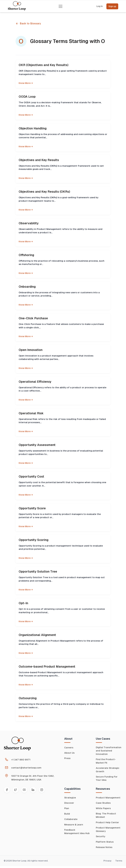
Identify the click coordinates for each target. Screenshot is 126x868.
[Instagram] (42, 790)
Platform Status (105, 844)
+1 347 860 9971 (21, 760)
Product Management (108, 799)
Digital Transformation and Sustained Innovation (109, 751)
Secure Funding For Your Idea (107, 779)
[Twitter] (16, 790)
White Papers (103, 810)
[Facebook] (7, 790)
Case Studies (103, 804)
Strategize (70, 799)
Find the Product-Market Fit (106, 762)
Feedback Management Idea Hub (77, 833)
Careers (69, 747)
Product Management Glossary (108, 831)
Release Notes (104, 849)
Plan (67, 810)
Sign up (112, 6)
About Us (70, 753)
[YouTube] (24, 790)
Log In (100, 6)
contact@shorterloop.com (26, 768)
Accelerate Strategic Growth (108, 771)
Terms (119, 863)
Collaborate (71, 820)
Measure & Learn (74, 826)
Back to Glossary (28, 24)
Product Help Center (108, 824)
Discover (69, 804)
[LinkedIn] (33, 790)
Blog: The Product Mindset (106, 817)
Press (67, 758)
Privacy (107, 863)
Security (101, 838)
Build (67, 815)
